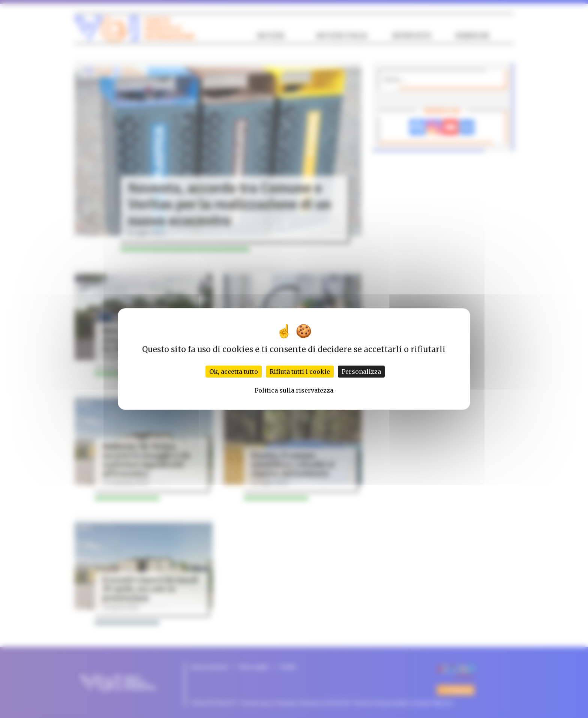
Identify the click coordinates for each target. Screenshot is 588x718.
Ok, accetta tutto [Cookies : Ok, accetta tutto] (234, 372)
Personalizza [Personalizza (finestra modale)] (361, 372)
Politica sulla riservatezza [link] (294, 390)
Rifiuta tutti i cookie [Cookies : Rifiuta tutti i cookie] (300, 372)
